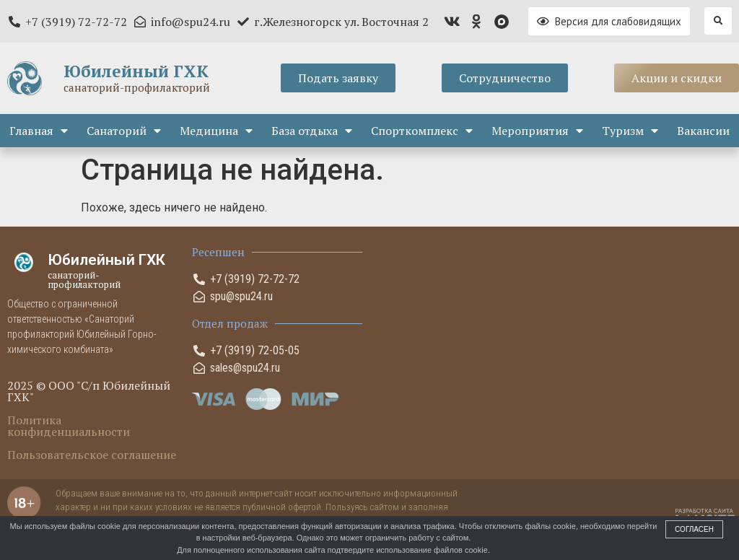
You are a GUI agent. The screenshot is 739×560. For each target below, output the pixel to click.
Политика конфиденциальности (69, 426)
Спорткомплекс (422, 131)
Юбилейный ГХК (136, 71)
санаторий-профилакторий (137, 87)
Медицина (216, 131)
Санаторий (124, 131)
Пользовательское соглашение (92, 455)
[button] (718, 21)
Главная (39, 131)
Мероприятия (537, 131)
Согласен (694, 529)
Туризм (630, 131)
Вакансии (703, 131)
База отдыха (312, 131)
